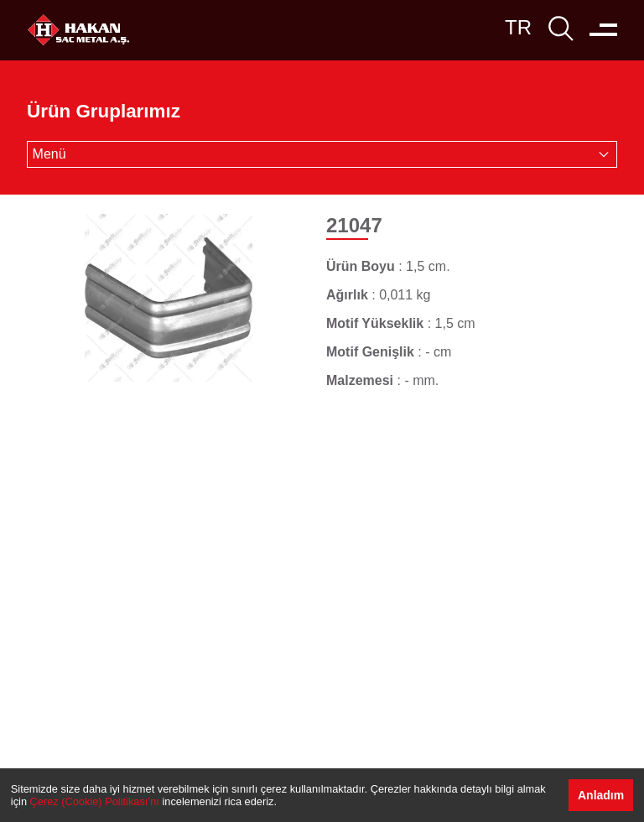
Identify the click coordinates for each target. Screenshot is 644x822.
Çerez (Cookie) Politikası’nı (95, 801)
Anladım (601, 795)
